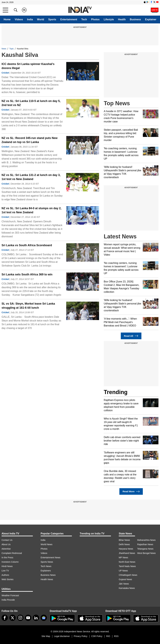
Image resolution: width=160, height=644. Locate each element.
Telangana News (145, 549)
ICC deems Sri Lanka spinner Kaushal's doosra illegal (28, 66)
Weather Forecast (10, 595)
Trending (116, 392)
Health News (47, 579)
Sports (52, 19)
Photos (95, 19)
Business (135, 19)
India (30, 19)
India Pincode (8, 600)
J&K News (124, 584)
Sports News (47, 562)
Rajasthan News (145, 544)
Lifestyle (109, 19)
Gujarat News (125, 579)
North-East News (127, 562)
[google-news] (44, 618)
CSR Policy (97, 636)
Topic (12, 49)
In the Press (7, 558)
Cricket (5, 73)
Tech (84, 19)
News (4, 49)
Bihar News (124, 540)
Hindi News (7, 566)
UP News (123, 571)
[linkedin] (36, 618)
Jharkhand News (127, 553)
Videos (19, 19)
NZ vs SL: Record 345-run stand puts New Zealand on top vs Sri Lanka (30, 140)
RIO (108, 636)
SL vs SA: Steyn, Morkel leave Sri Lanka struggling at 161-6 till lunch (28, 306)
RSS (116, 636)
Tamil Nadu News (127, 566)
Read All (131, 336)
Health (122, 19)
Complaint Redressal (12, 553)
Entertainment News (50, 558)
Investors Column (10, 562)
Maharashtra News (146, 540)
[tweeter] (12, 618)
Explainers (46, 571)
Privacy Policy (81, 636)
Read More (131, 492)
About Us (6, 544)
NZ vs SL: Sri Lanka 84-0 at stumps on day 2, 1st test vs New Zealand (31, 210)
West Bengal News (146, 553)
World (41, 19)
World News (46, 544)
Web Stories (7, 579)
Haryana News (126, 549)
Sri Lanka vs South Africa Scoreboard (27, 245)
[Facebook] (5, 618)
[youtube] (28, 618)
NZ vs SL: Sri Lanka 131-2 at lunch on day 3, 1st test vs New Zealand (31, 177)
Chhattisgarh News (128, 575)
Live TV (5, 571)
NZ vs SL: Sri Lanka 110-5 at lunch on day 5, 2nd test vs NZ (31, 103)
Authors (5, 575)
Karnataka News (127, 588)
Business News (48, 575)
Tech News (46, 566)
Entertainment (69, 19)
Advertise (6, 549)
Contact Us (7, 540)
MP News (123, 558)
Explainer (151, 19)
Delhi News (124, 544)
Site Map (46, 636)
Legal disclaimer (62, 636)
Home (7, 19)
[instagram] (20, 618)
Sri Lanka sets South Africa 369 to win (27, 274)
